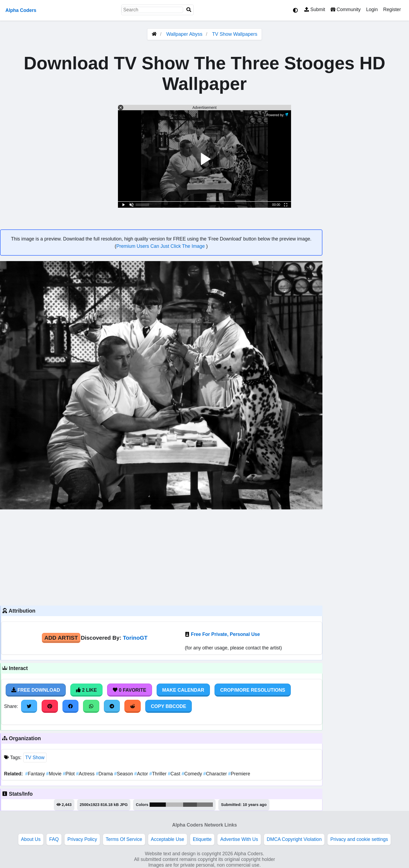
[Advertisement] (161, 557)
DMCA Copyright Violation (294, 839)
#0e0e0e (158, 805)
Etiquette (202, 839)
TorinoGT (135, 638)
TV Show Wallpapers (235, 34)
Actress (86, 774)
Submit (315, 9)
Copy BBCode (169, 706)
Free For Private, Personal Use (225, 634)
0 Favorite (130, 690)
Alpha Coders (21, 10)
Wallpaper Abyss (184, 34)
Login (372, 9)
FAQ (54, 839)
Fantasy (36, 774)
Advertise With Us (239, 839)
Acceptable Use (168, 839)
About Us (31, 839)
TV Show (35, 758)
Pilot (69, 774)
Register (392, 9)
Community (346, 9)
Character (216, 774)
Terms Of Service (124, 839)
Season (124, 774)
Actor (142, 774)
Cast (175, 774)
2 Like (86, 690)
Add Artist (61, 638)
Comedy (192, 774)
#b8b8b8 (174, 805)
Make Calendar (183, 690)
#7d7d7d (205, 805)
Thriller (159, 774)
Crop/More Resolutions (253, 690)
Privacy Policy (82, 839)
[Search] (189, 10)
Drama (105, 774)
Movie (55, 774)
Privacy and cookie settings (359, 839)
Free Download (36, 690)
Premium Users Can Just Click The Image (161, 246)
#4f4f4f (190, 805)
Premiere (239, 774)
